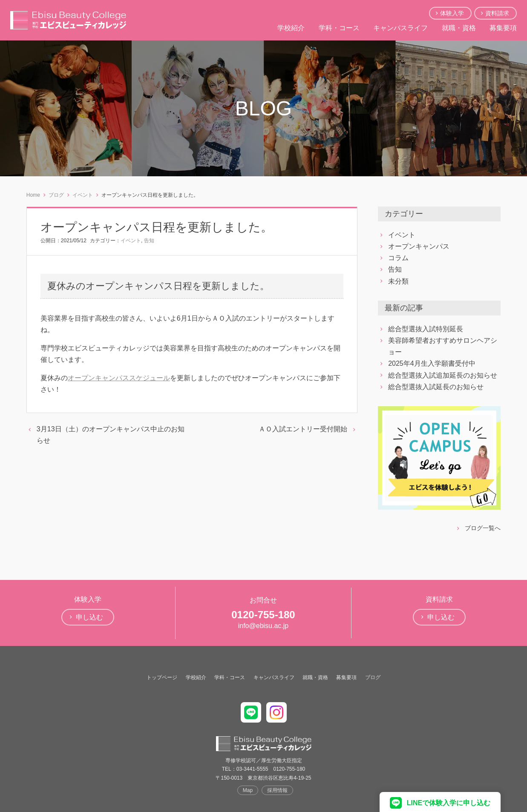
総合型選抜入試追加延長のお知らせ (443, 375)
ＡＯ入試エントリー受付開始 (303, 429)
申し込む (89, 617)
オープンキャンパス (419, 246)
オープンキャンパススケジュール (119, 378)
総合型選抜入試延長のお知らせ (436, 387)
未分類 (398, 281)
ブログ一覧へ (483, 528)
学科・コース (339, 28)
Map (248, 790)
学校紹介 (291, 28)
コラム (398, 258)
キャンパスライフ (400, 28)
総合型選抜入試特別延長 (426, 329)
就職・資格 (459, 28)
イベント (131, 241)
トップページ (162, 677)
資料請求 (497, 13)
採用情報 (277, 790)
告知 (149, 241)
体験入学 (452, 13)
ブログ (373, 677)
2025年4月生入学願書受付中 (432, 363)
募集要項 (503, 28)
